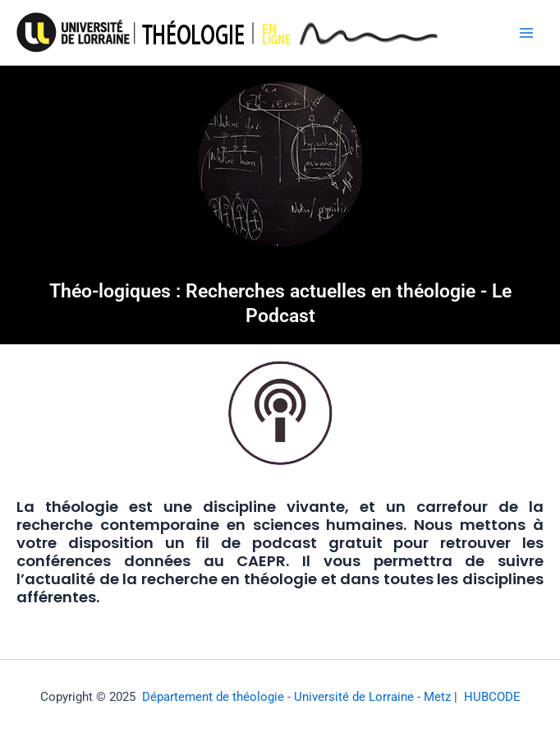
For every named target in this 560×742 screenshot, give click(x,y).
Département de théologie (213, 697)
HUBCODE (492, 697)
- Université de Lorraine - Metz (367, 697)
